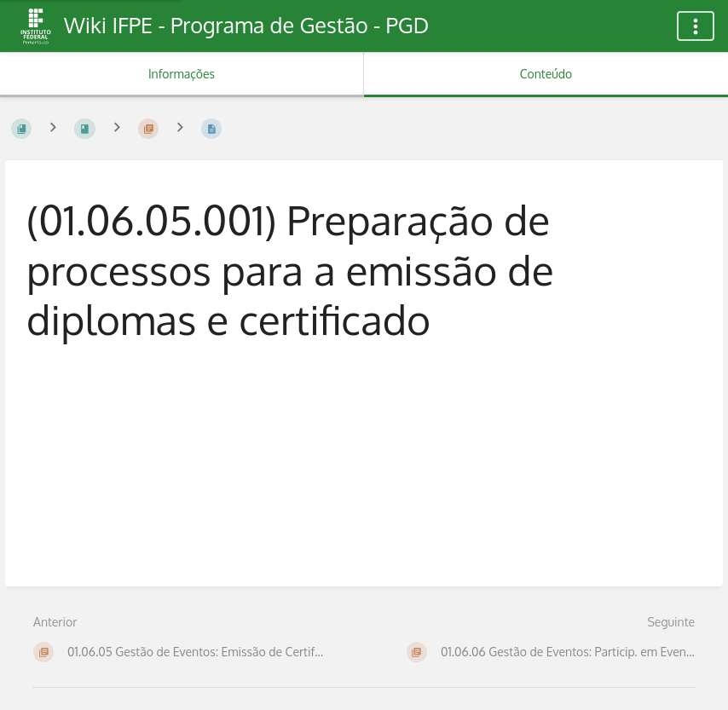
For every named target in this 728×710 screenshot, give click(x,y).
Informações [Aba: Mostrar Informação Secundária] (182, 74)
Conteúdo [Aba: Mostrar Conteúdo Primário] (546, 74)
